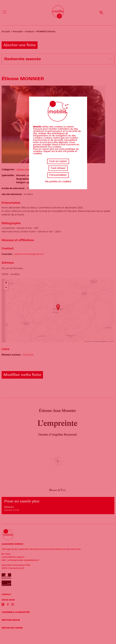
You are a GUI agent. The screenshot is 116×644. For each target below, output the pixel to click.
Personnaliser (58, 175)
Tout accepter (58, 161)
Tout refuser (58, 168)
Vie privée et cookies (58, 182)
